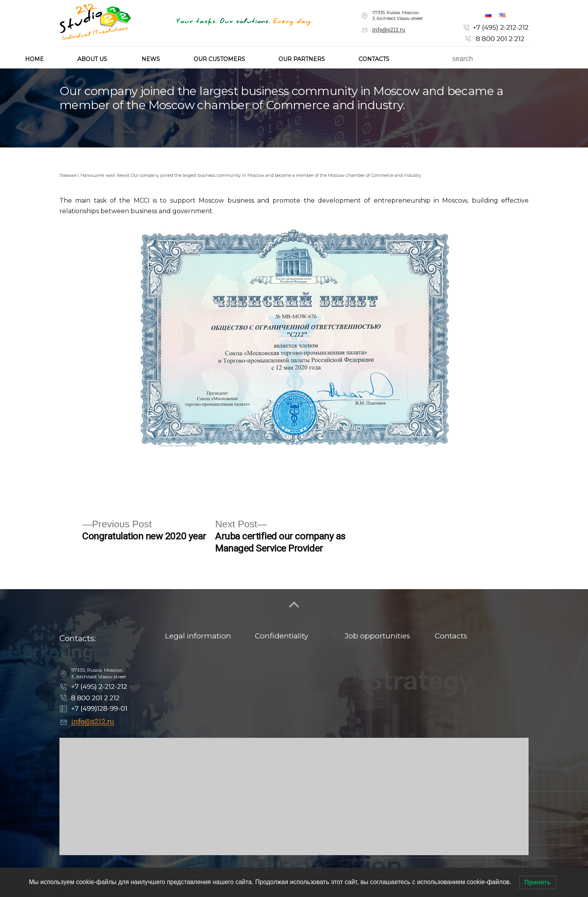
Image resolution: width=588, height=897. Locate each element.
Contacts (374, 59)
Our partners (302, 59)
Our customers (219, 59)
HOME (34, 59)
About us (92, 59)
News (151, 59)
